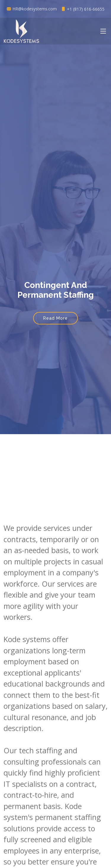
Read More (55, 318)
